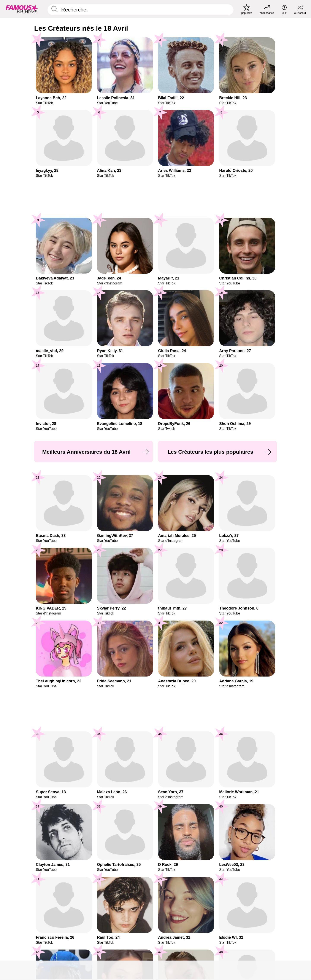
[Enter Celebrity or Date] (141, 10)
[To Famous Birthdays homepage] (22, 9)
